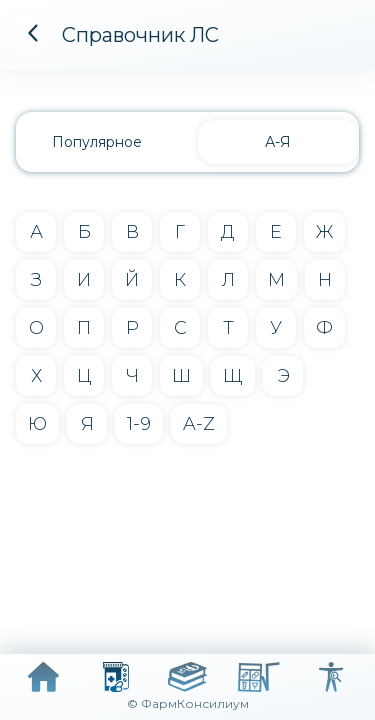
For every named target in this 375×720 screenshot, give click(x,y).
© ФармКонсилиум (188, 703)
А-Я (278, 142)
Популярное (97, 142)
